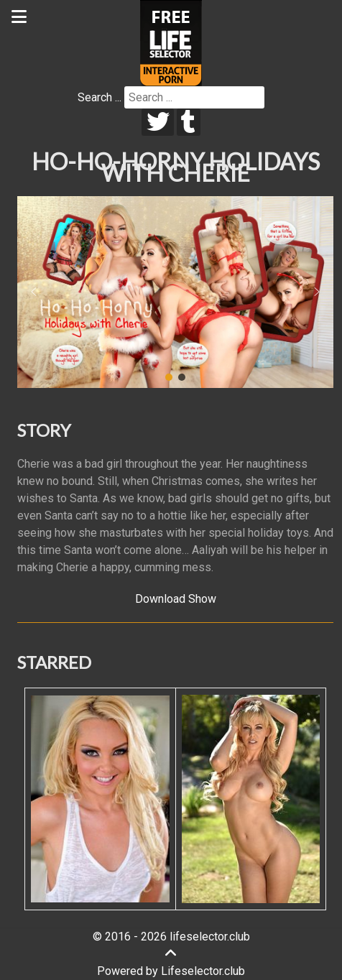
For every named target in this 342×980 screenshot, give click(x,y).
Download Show (176, 599)
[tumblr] (189, 122)
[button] (34, 292)
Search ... (100, 97)
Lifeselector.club (203, 971)
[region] (175, 292)
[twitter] (158, 122)
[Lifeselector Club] (171, 42)
